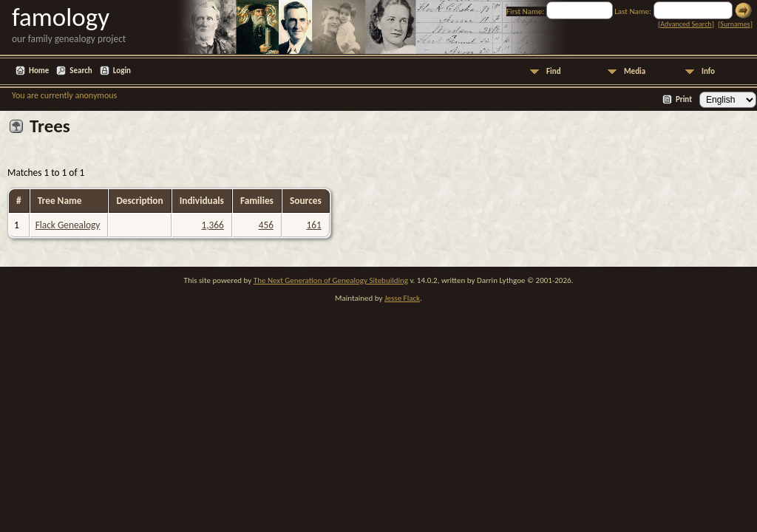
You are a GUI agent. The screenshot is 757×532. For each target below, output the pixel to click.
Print (684, 99)
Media (635, 71)
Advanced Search (686, 24)
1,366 (213, 225)
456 (266, 225)
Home (39, 71)
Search (81, 71)
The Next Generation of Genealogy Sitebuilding (331, 280)
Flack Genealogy (68, 225)
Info (708, 71)
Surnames (735, 24)
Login (122, 71)
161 (313, 225)
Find (554, 71)
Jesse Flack (402, 298)
